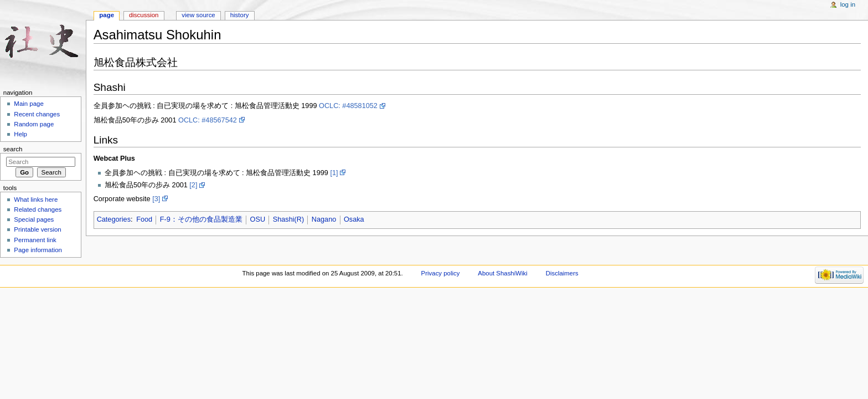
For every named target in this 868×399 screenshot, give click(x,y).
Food (144, 219)
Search (13, 149)
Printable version (37, 229)
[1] (334, 173)
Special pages (34, 219)
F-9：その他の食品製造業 (201, 219)
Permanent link (35, 240)
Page (107, 15)
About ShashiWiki (503, 273)
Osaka (354, 219)
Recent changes (37, 114)
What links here (36, 199)
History (240, 15)
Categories (114, 219)
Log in (848, 4)
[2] (193, 185)
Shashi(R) (288, 219)
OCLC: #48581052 (348, 106)
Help (20, 134)
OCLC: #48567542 (208, 120)
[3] (156, 199)
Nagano (324, 219)
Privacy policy (441, 273)
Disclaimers (562, 273)
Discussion (144, 15)
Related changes (38, 209)
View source (198, 15)
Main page (29, 104)
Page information (38, 250)
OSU (258, 219)
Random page (34, 124)
